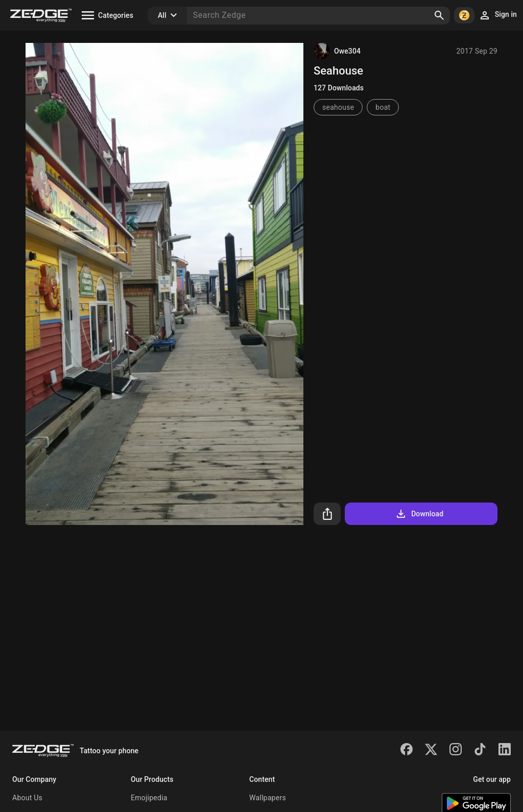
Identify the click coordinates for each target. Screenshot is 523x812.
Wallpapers (268, 798)
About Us (27, 798)
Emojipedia (149, 798)
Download (419, 514)
